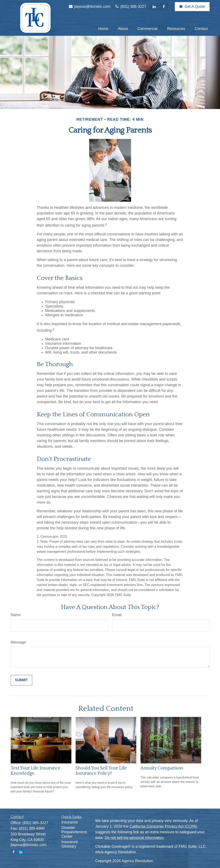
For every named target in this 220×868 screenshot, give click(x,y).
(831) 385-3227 (130, 6)
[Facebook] (164, 7)
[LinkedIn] (154, 7)
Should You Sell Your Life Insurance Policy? (101, 771)
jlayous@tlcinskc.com (89, 6)
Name (16, 615)
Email (117, 615)
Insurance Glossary (70, 844)
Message (18, 642)
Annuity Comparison (162, 768)
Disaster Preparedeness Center (74, 832)
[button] (103, 29)
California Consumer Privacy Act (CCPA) (163, 826)
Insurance (70, 822)
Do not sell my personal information (134, 838)
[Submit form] (21, 680)
